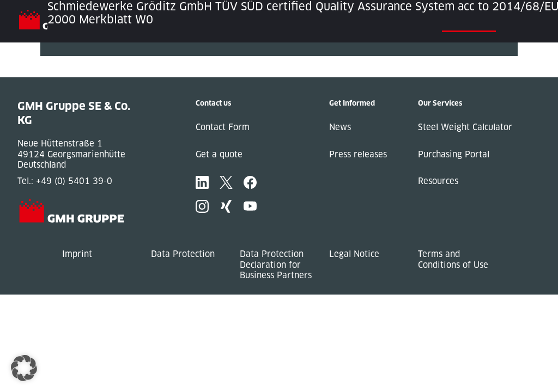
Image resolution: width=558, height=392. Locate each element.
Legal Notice (354, 254)
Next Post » (64, 72)
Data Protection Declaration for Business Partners (276, 265)
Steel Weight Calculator (465, 127)
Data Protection (183, 254)
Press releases (358, 154)
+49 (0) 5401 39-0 (74, 181)
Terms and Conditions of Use (453, 259)
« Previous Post (72, 61)
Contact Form (223, 127)
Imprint (77, 254)
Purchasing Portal (454, 154)
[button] (24, 368)
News (340, 127)
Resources (438, 181)
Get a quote (219, 154)
